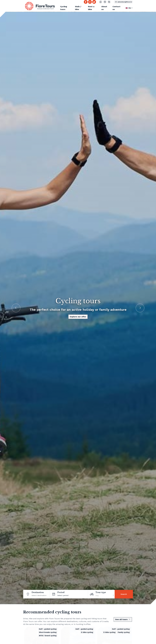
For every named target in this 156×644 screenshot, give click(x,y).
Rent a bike (91, 8)
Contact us (116, 8)
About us (104, 8)
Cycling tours (64, 8)
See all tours (123, 619)
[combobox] (105, 595)
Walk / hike (78, 8)
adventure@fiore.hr (123, 2)
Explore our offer (78, 317)
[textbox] (105, 595)
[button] (129, 8)
